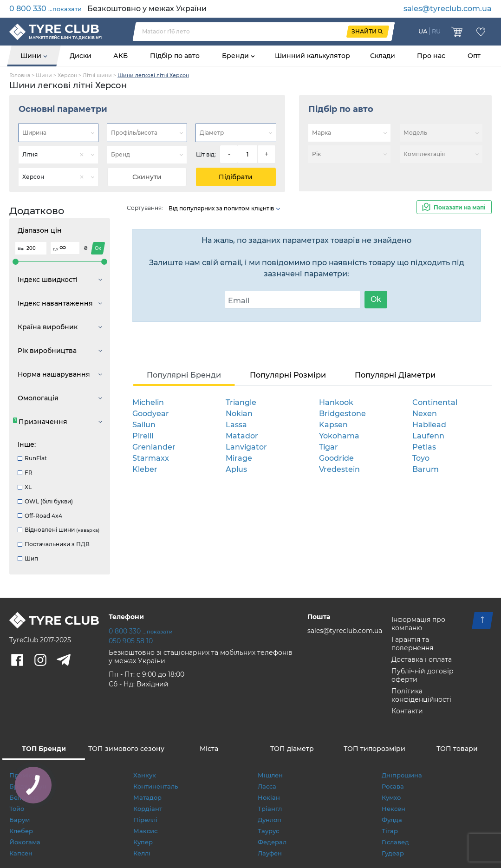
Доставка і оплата (422, 659)
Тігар (390, 831)
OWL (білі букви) (45, 501)
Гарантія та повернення (412, 644)
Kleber (145, 469)
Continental (435, 402)
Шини (32, 56)
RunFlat (32, 458)
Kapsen (333, 425)
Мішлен (270, 775)
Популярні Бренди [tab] (184, 375)
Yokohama (339, 436)
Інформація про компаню (418, 624)
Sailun (144, 425)
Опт (474, 56)
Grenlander (154, 447)
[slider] (16, 262)
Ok (376, 299)
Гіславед (395, 842)
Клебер (21, 831)
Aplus (236, 469)
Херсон (67, 75)
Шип (28, 558)
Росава (393, 786)
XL (25, 487)
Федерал (272, 842)
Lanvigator (246, 447)
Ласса (267, 786)
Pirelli (143, 436)
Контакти (407, 711)
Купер (143, 842)
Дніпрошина (402, 775)
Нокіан (269, 797)
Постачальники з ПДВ (54, 544)
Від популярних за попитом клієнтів (225, 208)
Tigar (329, 447)
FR (25, 473)
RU (436, 31)
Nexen (425, 414)
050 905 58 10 (131, 641)
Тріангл (270, 809)
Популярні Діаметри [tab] (395, 375)
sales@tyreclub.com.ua (448, 9)
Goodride (336, 458)
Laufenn (428, 436)
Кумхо (391, 797)
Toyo (421, 458)
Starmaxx (151, 458)
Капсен (21, 853)
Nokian (239, 414)
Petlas (424, 447)
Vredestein (339, 469)
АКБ (120, 56)
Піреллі (145, 820)
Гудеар (393, 853)
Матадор (147, 797)
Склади (383, 56)
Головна (20, 75)
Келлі (142, 853)
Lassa (236, 425)
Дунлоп (270, 820)
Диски (81, 56)
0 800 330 (46, 9)
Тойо (17, 809)
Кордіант (148, 809)
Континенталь (156, 786)
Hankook (336, 402)
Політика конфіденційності (421, 695)
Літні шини (97, 75)
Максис (145, 831)
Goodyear (151, 414)
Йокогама (25, 842)
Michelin (148, 402)
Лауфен (270, 853)
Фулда (392, 820)
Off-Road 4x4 (40, 516)
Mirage (239, 458)
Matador (242, 436)
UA (423, 31)
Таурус (268, 831)
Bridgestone (342, 414)
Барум (20, 820)
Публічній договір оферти (423, 675)
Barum (426, 469)
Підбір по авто (175, 56)
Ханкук (145, 775)
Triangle (241, 402)
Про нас (431, 56)
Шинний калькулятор (312, 56)
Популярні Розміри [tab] (288, 375)
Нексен (394, 809)
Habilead (429, 425)
